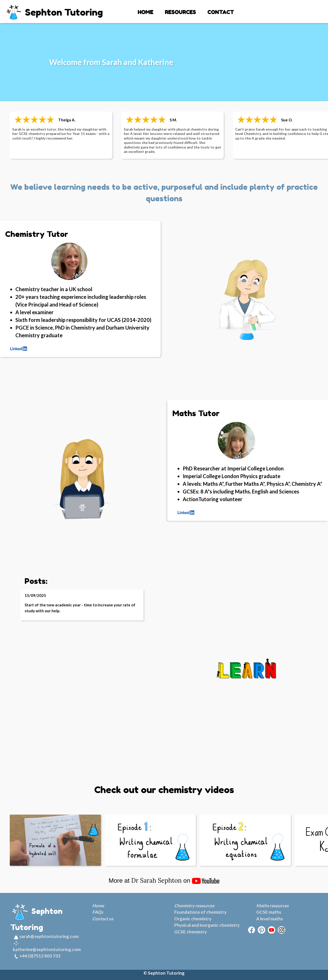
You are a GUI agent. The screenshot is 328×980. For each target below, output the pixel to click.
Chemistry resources (194, 906)
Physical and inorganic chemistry (207, 925)
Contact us (103, 919)
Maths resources (272, 906)
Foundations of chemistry (200, 912)
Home (98, 906)
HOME (145, 12)
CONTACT (221, 12)
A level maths (270, 919)
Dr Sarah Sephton (156, 881)
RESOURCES (180, 12)
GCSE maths (269, 912)
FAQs (98, 912)
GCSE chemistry (191, 932)
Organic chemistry (193, 919)
